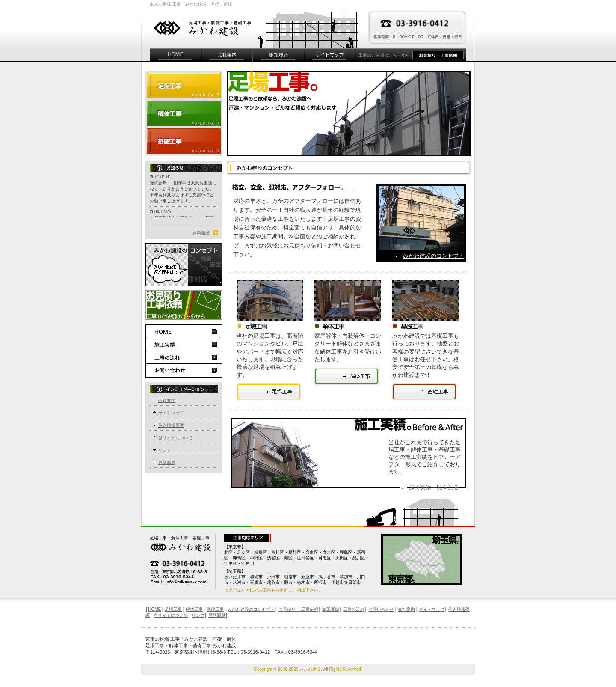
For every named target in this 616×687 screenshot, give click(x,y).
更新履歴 (278, 55)
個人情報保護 (171, 425)
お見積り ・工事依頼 (298, 609)
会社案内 (227, 55)
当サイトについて (175, 438)
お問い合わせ (184, 371)
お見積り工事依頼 (184, 305)
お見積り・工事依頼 (439, 55)
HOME (176, 55)
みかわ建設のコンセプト (434, 256)
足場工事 (269, 392)
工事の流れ (184, 357)
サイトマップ (330, 55)
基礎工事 (184, 142)
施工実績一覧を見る (434, 487)
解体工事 (184, 113)
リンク (165, 450)
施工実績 (184, 345)
